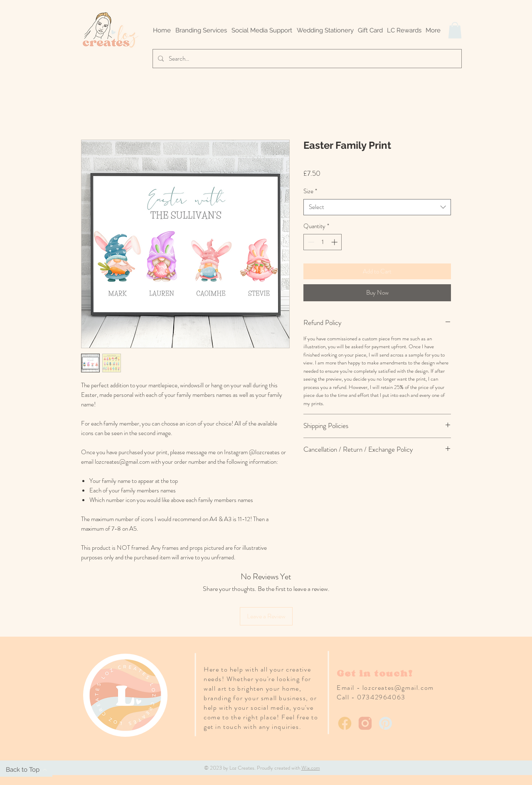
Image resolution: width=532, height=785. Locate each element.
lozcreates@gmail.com (398, 688)
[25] (365, 723)
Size (310, 191)
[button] (455, 30)
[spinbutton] (323, 242)
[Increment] (335, 242)
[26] (385, 723)
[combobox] (377, 207)
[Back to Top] (26, 770)
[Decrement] (310, 242)
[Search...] (306, 59)
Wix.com (311, 768)
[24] (345, 723)
